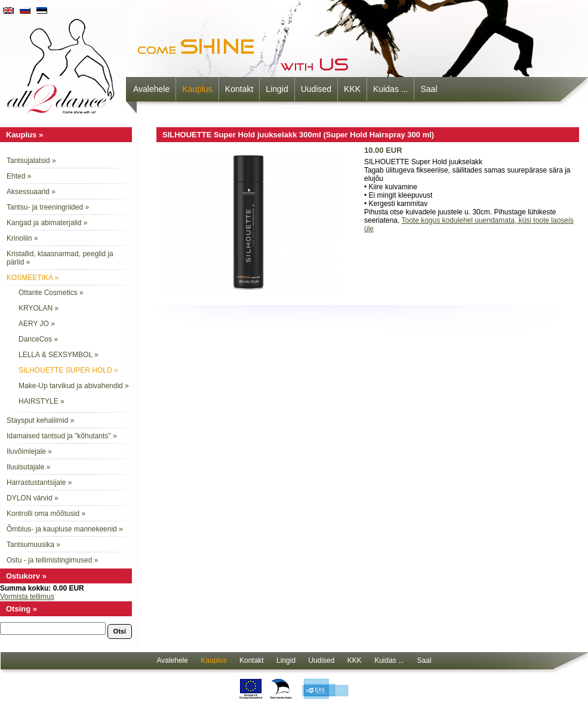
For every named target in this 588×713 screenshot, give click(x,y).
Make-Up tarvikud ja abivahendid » (74, 386)
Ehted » (19, 176)
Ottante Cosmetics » (51, 293)
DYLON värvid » (33, 498)
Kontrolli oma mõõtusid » (46, 514)
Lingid (277, 89)
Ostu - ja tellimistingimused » (52, 560)
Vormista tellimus (27, 597)
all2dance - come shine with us (62, 63)
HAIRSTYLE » (41, 401)
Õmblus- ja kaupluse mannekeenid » (65, 529)
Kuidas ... (390, 89)
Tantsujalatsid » (31, 161)
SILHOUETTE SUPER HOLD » (68, 370)
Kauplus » (24, 135)
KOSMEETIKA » (33, 278)
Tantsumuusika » (33, 545)
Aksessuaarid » (31, 192)
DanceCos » (38, 339)
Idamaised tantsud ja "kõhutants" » (62, 436)
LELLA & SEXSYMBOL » (59, 355)
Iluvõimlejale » (29, 451)
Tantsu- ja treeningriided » (48, 207)
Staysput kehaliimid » (40, 420)
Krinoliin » (22, 238)
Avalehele (151, 89)
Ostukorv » (26, 576)
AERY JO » (37, 324)
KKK (352, 89)
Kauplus (197, 89)
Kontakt (239, 89)
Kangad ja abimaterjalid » (47, 223)
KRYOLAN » (39, 308)
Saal (429, 89)
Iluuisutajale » (28, 467)
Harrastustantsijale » (39, 482)
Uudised (316, 89)
